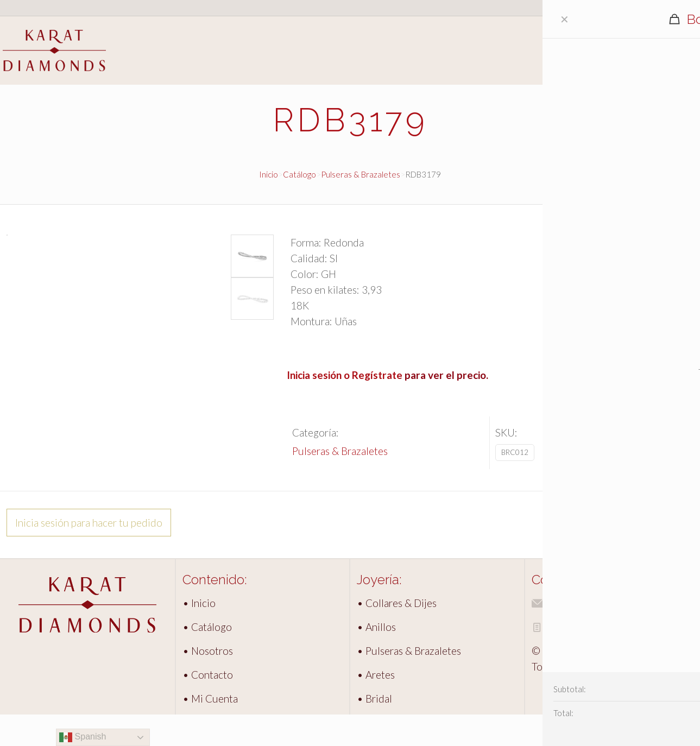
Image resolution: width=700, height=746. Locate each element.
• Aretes (376, 706)
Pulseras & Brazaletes (361, 174)
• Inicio (199, 634)
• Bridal (374, 730)
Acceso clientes (660, 8)
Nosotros (676, 57)
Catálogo (676, 43)
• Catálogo (207, 658)
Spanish (83, 737)
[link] (87, 636)
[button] (254, 254)
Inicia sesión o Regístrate (345, 375)
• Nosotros (208, 682)
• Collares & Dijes (397, 634)
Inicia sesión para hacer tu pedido (89, 554)
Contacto (676, 70)
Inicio (666, 30)
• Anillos (376, 658)
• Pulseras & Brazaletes (409, 682)
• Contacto (208, 706)
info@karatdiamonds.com (595, 634)
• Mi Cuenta (210, 730)
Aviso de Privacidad (581, 658)
